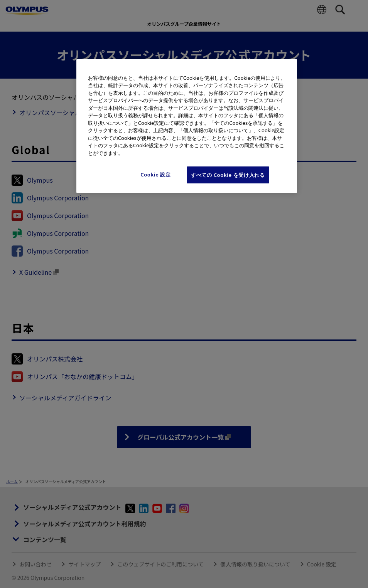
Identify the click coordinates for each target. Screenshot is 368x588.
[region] (187, 126)
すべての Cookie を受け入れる (228, 175)
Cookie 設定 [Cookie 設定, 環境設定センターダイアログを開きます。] (156, 175)
